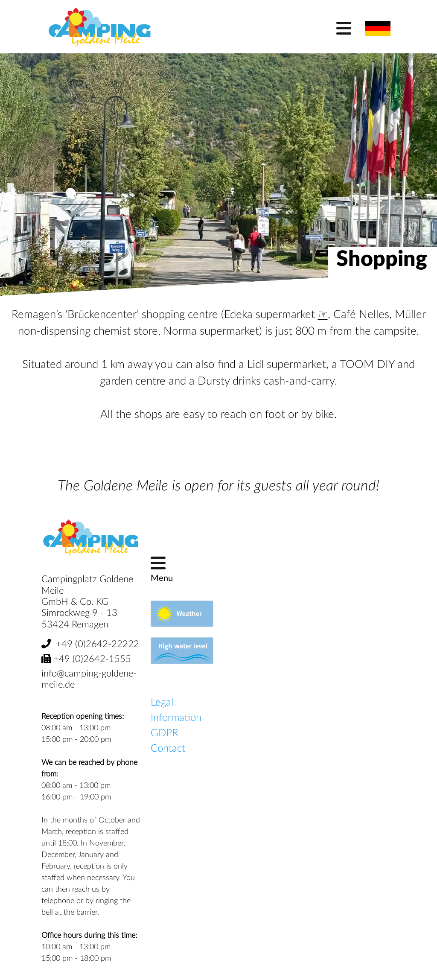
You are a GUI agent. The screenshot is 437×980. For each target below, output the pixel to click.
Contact (168, 749)
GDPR (165, 733)
